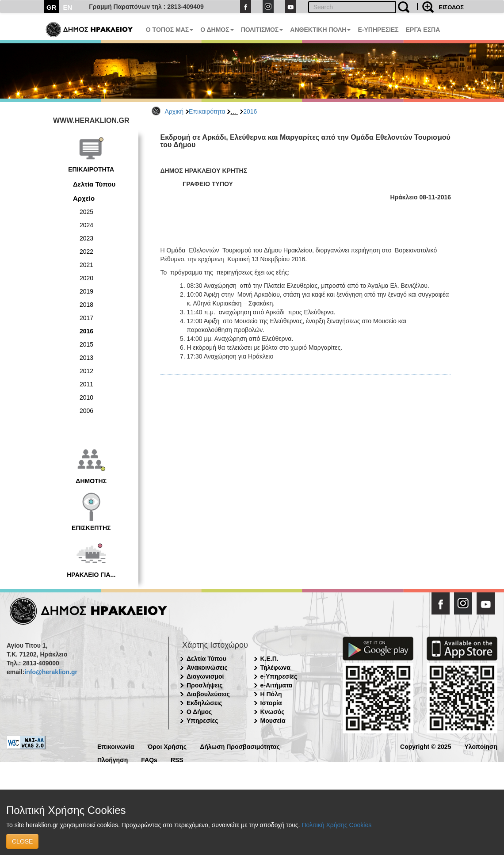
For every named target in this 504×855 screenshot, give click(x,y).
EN (68, 7)
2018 (86, 305)
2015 (86, 344)
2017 (86, 318)
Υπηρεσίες (202, 721)
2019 (86, 291)
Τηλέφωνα (275, 668)
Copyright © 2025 (426, 746)
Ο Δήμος (199, 712)
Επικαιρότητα (207, 111)
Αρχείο (84, 198)
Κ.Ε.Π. (269, 659)
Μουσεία (273, 721)
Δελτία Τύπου (94, 184)
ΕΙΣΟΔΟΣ (451, 7)
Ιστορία (271, 703)
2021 (86, 265)
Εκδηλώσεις (204, 703)
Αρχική (174, 111)
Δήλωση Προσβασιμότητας (240, 746)
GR (52, 7)
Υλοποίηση (481, 746)
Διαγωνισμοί (205, 676)
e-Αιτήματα (277, 685)
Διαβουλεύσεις (208, 694)
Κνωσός (273, 712)
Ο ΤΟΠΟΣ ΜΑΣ (170, 30)
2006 (86, 411)
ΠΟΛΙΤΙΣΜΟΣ (262, 30)
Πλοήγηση (113, 759)
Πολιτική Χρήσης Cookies (336, 825)
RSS (177, 759)
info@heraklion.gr (51, 672)
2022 (86, 252)
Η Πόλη (271, 694)
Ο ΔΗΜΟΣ (217, 30)
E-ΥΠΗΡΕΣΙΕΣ (378, 30)
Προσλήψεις (205, 685)
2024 (86, 225)
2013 (86, 358)
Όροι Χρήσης (167, 746)
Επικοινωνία (116, 746)
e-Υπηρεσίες (279, 676)
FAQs (149, 759)
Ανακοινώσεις (207, 668)
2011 (86, 384)
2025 (86, 212)
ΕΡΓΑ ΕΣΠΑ (423, 30)
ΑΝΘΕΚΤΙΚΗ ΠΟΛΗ (320, 30)
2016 (250, 111)
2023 (86, 238)
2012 (86, 371)
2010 (86, 397)
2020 (86, 278)
